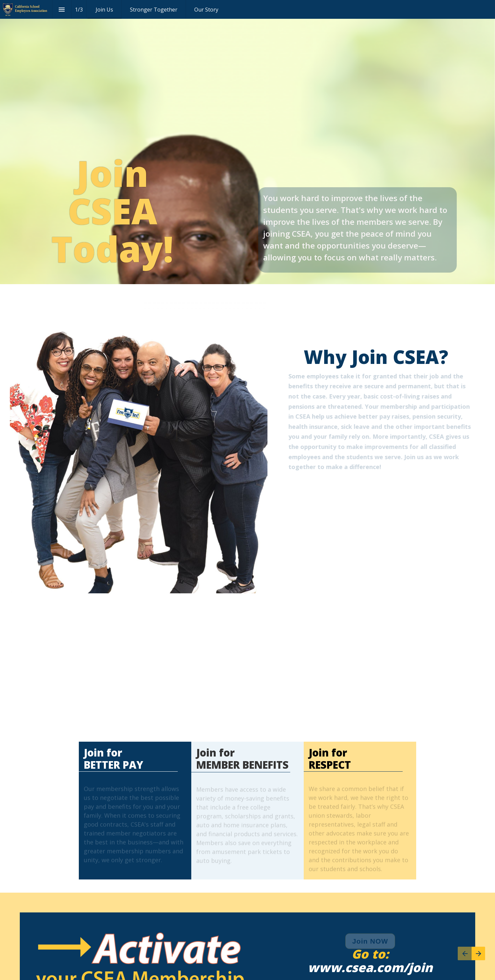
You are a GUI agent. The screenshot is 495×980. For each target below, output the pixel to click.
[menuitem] (104, 9)
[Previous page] (465, 953)
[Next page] (478, 953)
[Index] (62, 9)
